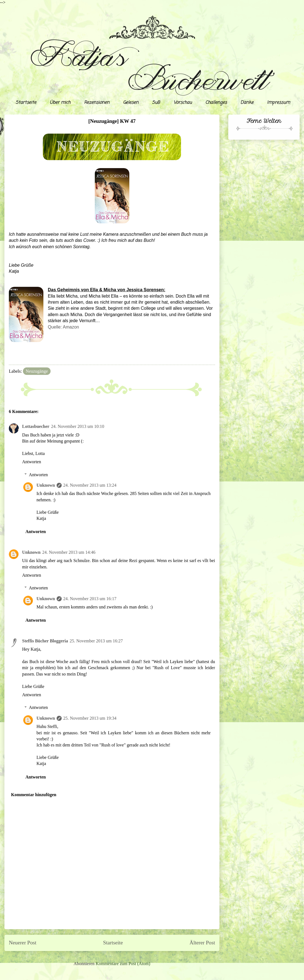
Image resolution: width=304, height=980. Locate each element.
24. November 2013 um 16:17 (90, 599)
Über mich (60, 103)
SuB (156, 103)
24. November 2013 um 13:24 (90, 485)
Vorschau (183, 103)
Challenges (216, 103)
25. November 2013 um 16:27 (96, 641)
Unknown (46, 485)
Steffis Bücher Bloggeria (45, 641)
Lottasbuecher (36, 426)
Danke (247, 103)
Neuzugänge (37, 371)
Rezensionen (97, 103)
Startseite (26, 103)
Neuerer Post (23, 943)
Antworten (32, 462)
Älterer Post (202, 943)
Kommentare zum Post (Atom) (123, 964)
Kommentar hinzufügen (34, 795)
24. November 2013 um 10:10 (78, 426)
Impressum (278, 103)
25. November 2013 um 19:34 (90, 718)
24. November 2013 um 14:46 (69, 552)
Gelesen (131, 103)
